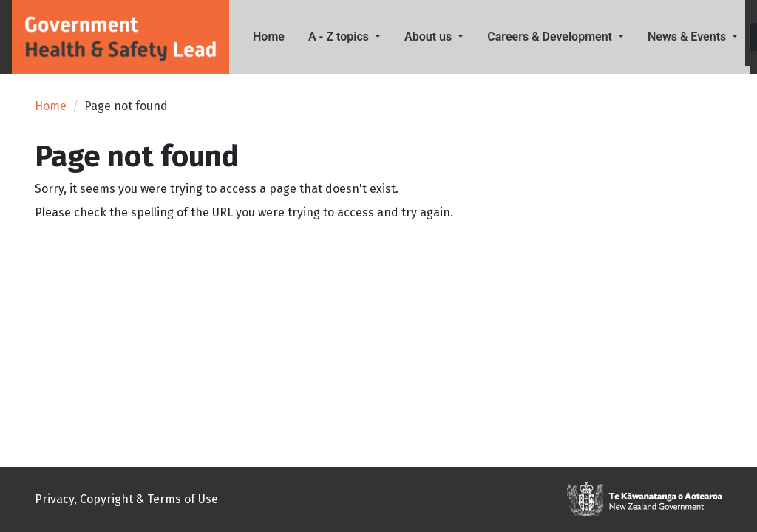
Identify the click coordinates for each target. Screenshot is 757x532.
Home (275, 35)
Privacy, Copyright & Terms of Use (126, 499)
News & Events (688, 37)
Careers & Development (551, 37)
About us (430, 37)
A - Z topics (340, 37)
